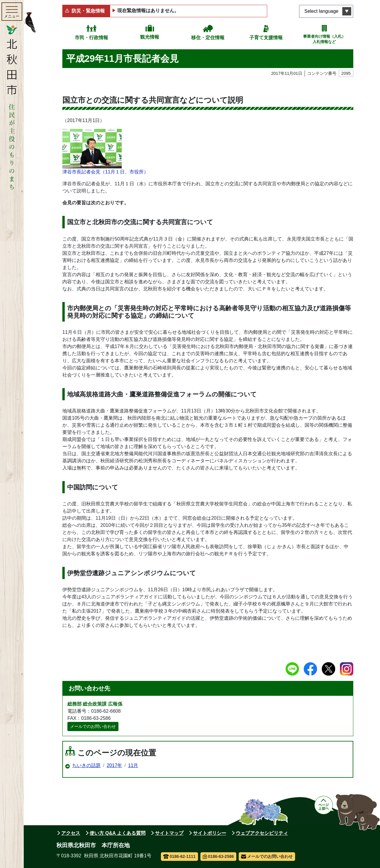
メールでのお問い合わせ (93, 726)
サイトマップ (169, 833)
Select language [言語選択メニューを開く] (321, 11)
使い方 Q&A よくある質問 (118, 833)
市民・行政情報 (91, 38)
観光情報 (150, 37)
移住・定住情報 (208, 38)
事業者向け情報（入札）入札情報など (324, 39)
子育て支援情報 (266, 38)
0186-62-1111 (179, 856)
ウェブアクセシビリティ (262, 833)
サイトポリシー (210, 833)
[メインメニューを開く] (12, 12)
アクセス (71, 833)
